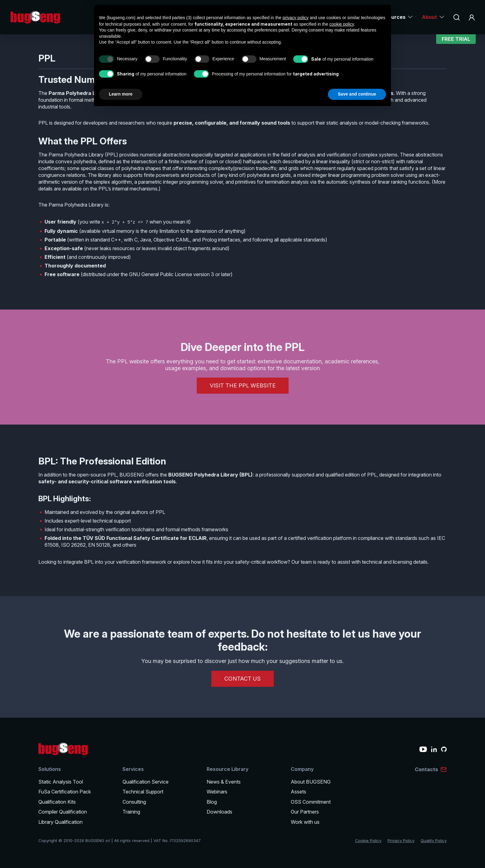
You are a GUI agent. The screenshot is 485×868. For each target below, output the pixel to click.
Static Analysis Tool (61, 782)
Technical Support (143, 792)
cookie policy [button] (342, 24)
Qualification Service (146, 782)
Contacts (426, 769)
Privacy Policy (401, 840)
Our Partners (305, 812)
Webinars (217, 792)
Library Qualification (60, 822)
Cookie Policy (368, 840)
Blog (212, 802)
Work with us (305, 822)
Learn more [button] (121, 94)
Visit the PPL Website (243, 385)
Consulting (134, 802)
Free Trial (456, 42)
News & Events (224, 782)
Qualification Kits (57, 802)
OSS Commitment (311, 802)
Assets (298, 792)
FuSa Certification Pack (65, 792)
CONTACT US (242, 679)
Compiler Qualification (63, 812)
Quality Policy (434, 840)
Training (131, 812)
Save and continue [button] (357, 94)
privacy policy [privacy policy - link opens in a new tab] (296, 18)
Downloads (219, 812)
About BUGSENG (311, 782)
